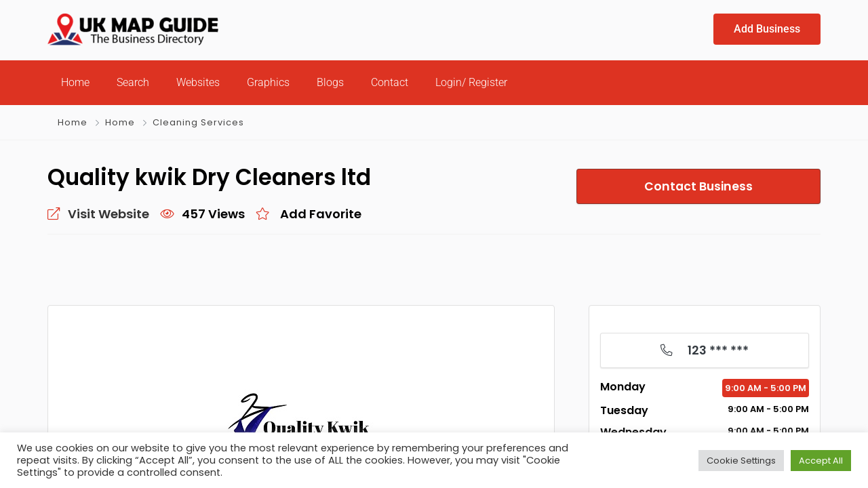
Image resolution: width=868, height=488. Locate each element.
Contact (390, 82)
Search (133, 82)
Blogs (330, 82)
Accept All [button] (821, 461)
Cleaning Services (198, 122)
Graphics (268, 82)
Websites (198, 82)
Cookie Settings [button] (741, 461)
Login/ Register (471, 82)
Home (75, 82)
